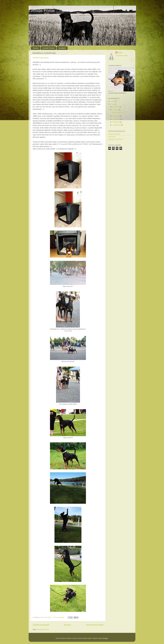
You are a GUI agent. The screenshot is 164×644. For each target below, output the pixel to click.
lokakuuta (116, 107)
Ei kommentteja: (59, 617)
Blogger (105, 638)
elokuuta (116, 110)
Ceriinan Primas (42, 10)
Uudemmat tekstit (41, 625)
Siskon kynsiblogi (114, 134)
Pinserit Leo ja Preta (115, 139)
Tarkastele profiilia (122, 56)
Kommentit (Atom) (43, 629)
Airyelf (89, 638)
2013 (113, 101)
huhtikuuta (116, 122)
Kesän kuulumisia (41, 58)
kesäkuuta (116, 116)
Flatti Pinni (112, 137)
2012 (113, 104)
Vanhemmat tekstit (95, 625)
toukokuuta (116, 119)
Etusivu (36, 48)
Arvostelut (62, 48)
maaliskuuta (117, 125)
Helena (120, 53)
